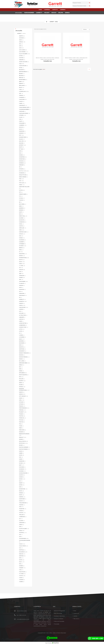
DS (20, 167)
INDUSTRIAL (23, 254)
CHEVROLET (23, 105)
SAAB (21, 451)
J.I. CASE (22, 266)
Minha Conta (77, 607)
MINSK (21, 371)
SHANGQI (22, 471)
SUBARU (22, 497)
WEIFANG (22, 556)
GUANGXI (22, 218)
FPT (21, 192)
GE (20, 202)
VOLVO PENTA (24, 546)
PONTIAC (22, 416)
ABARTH (22, 36)
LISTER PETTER (23, 323)
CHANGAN (22, 97)
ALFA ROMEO (24, 52)
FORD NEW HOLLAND (24, 187)
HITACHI (22, 234)
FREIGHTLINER (23, 194)
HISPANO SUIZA (24, 232)
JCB (21, 272)
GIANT (21, 212)
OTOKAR (22, 402)
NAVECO (22, 387)
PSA (21, 424)
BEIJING (22, 74)
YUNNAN (22, 580)
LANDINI (22, 309)
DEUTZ (21, 147)
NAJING (22, 385)
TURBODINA (23, 517)
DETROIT (22, 145)
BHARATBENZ (23, 80)
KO (21, 297)
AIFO (21, 46)
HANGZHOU (23, 222)
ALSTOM (22, 58)
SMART (22, 483)
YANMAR (22, 568)
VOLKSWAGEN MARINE (25, 541)
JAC (21, 268)
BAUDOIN (22, 70)
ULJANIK (22, 521)
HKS (21, 236)
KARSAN (22, 285)
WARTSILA (22, 550)
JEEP (21, 274)
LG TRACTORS (23, 315)
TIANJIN (22, 511)
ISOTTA (22, 260)
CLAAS (22, 117)
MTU (21, 377)
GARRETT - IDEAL (54, 22)
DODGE (22, 155)
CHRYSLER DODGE (25, 113)
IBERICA (22, 248)
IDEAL (21, 250)
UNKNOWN (22, 523)
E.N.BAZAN (22, 173)
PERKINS (22, 410)
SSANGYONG (23, 489)
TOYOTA (22, 513)
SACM (22, 455)
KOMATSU (23, 301)
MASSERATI (23, 351)
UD (21, 519)
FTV (21, 196)
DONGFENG (23, 157)
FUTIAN (22, 198)
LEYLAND (22, 313)
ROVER (22, 445)
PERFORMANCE (24, 408)
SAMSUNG (22, 461)
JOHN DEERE (23, 281)
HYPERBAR (22, 244)
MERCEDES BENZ (24, 363)
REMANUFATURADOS (24, 435)
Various (22, 531)
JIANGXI (22, 278)
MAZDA (22, 359)
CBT (21, 93)
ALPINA (22, 56)
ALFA (21, 48)
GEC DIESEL (23, 204)
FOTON (22, 190)
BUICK (22, 87)
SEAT (22, 465)
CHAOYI (22, 101)
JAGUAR (22, 270)
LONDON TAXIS (24, 327)
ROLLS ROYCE (23, 441)
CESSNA (22, 95)
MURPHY (22, 381)
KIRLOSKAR (23, 295)
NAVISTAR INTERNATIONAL (24, 389)
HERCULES (23, 228)
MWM (21, 383)
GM (21, 214)
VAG (21, 527)
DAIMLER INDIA (23, 137)
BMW (22, 82)
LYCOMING (22, 337)
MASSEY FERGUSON (25, 353)
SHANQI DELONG (24, 473)
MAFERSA (22, 341)
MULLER (22, 379)
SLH (21, 481)
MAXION (22, 355)
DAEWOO (22, 133)
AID (21, 44)
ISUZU (22, 262)
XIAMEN (22, 566)
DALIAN (22, 139)
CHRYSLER (22, 111)
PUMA (21, 426)
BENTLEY (22, 78)
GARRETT (21, 33)
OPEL (22, 400)
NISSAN (22, 394)
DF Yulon (22, 149)
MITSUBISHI (23, 373)
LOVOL (21, 331)
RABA (21, 428)
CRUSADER (22, 123)
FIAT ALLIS (23, 183)
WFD (21, 558)
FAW (21, 179)
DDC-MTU (22, 141)
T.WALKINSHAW (24, 503)
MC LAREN (22, 361)
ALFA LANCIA (23, 50)
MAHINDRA (23, 343)
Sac (54, 607)
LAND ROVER (24, 307)
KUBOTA (22, 303)
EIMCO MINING (23, 177)
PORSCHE (22, 418)
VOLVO (22, 544)
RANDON (22, 432)
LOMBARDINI (23, 325)
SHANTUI (22, 475)
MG (21, 367)
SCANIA (22, 463)
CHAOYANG (23, 99)
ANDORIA (22, 60)
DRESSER (22, 165)
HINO (22, 230)
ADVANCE (22, 38)
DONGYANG (23, 159)
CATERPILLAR (24, 91)
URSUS (21, 525)
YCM (21, 570)
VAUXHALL (23, 533)
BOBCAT (22, 84)
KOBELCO (22, 299)
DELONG (22, 143)
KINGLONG (22, 293)
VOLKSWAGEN (24, 538)
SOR (21, 487)
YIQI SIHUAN (23, 572)
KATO (21, 287)
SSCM (21, 491)
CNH (21, 119)
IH (21, 252)
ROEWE (22, 439)
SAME (21, 459)
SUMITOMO (23, 499)
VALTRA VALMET (24, 529)
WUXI (22, 562)
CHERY (22, 103)
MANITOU (22, 347)
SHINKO (22, 477)
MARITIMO (22, 349)
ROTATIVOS (23, 443)
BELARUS (22, 76)
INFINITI (22, 256)
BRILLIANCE (23, 85)
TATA (21, 507)
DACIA (21, 129)
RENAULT (23, 437)
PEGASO (22, 406)
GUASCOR (22, 220)
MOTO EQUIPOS (24, 375)
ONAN (22, 398)
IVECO (22, 264)
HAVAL (21, 224)
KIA (21, 291)
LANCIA (22, 305)
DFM (21, 151)
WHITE (22, 560)
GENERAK (22, 208)
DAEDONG (22, 131)
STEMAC (22, 493)
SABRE (21, 453)
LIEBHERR (22, 317)
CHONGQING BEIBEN (25, 109)
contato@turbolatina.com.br (23, 619)
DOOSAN (22, 161)
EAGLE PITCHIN (23, 175)
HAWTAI (22, 226)
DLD (21, 153)
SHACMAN (22, 467)
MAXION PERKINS (24, 357)
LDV (21, 311)
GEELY (21, 206)
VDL (21, 535)
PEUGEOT (23, 412)
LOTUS (22, 329)
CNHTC (22, 121)
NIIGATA (22, 392)
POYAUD (22, 420)
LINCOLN (22, 319)
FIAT (21, 181)
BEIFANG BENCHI (24, 72)
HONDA (22, 238)
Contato (17, 607)
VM (21, 537)
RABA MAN (22, 430)
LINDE (21, 321)
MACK (22, 339)
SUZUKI (22, 501)
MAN (21, 345)
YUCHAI (22, 576)
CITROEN (23, 115)
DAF (21, 135)
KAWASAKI (22, 289)
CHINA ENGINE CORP (25, 107)
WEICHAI (22, 554)
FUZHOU (22, 200)
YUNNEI (22, 582)
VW (21, 548)
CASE (21, 89)
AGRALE (22, 42)
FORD (22, 185)
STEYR (22, 495)
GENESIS (22, 210)
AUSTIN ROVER (23, 66)
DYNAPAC (22, 169)
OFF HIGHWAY (23, 396)
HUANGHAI (22, 240)
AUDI (22, 64)
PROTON (22, 422)
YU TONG (22, 574)
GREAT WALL (23, 216)
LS (20, 333)
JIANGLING (22, 276)
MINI (21, 369)
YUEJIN (21, 578)
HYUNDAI (23, 246)
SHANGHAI (23, 469)
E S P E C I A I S (24, 171)
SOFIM (22, 485)
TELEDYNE (23, 509)
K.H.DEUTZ (22, 283)
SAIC (21, 457)
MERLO (22, 365)
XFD (21, 564)
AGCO (21, 40)
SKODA (22, 479)
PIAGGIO (22, 414)
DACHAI (22, 127)
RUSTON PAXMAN (24, 449)
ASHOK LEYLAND (24, 62)
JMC (21, 279)
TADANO (22, 505)
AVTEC (21, 68)
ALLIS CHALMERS (24, 54)
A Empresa (37, 607)
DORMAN (22, 163)
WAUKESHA (23, 552)
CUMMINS (23, 125)
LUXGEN (22, 335)
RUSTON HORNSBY (24, 447)
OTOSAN (22, 404)
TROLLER (22, 515)
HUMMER (22, 242)
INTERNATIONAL (24, 258)
